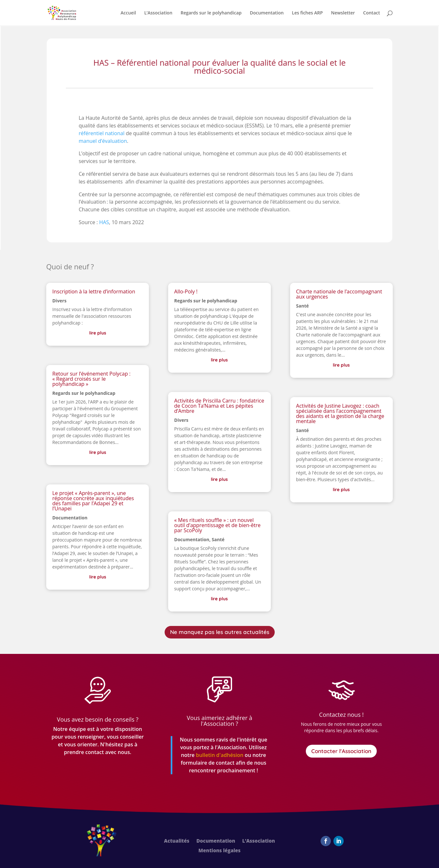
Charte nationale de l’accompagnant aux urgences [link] (339, 294)
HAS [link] (106, 223)
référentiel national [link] (103, 135)
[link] (62, 12)
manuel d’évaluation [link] (105, 143)
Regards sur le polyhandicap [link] (211, 13)
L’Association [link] (158, 13)
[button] (326, 841)
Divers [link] (59, 301)
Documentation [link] (267, 13)
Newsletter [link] (343, 13)
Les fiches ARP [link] (307, 13)
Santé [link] (218, 539)
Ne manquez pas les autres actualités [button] (220, 632)
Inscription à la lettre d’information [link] (94, 291)
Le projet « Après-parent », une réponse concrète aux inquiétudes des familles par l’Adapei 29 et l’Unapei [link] (93, 501)
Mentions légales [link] (219, 851)
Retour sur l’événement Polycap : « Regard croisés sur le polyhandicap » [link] (91, 379)
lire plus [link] (98, 333)
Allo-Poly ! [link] (186, 291)
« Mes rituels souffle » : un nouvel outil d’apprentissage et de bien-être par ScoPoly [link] (217, 525)
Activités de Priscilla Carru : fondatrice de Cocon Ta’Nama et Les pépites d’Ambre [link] (219, 406)
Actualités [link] (177, 841)
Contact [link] (372, 13)
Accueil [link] (128, 13)
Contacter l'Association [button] (341, 751)
